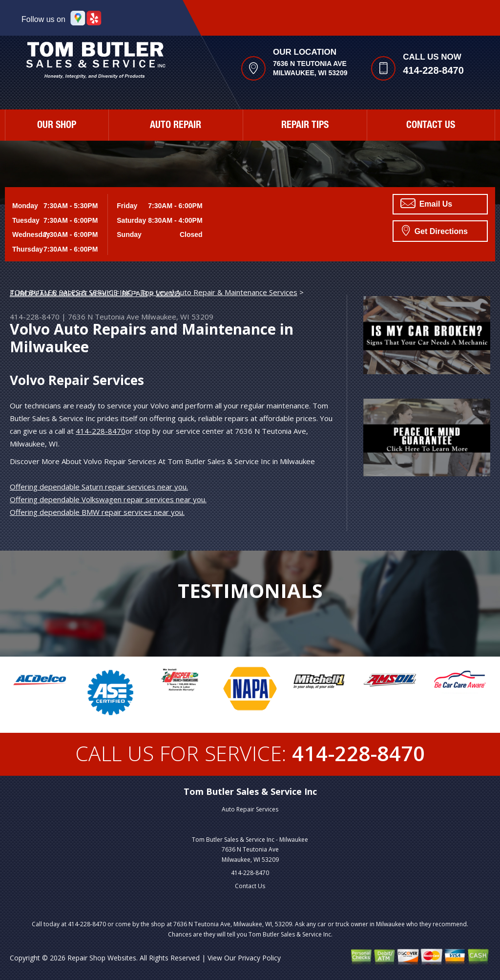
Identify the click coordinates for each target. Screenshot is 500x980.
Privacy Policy (259, 958)
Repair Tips (305, 126)
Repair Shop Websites (102, 958)
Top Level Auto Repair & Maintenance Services (219, 292)
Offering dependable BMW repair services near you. (97, 512)
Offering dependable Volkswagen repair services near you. (108, 499)
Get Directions (435, 230)
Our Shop (57, 126)
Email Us (426, 203)
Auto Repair (176, 126)
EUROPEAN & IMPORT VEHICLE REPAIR (79, 293)
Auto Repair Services (250, 809)
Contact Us (431, 126)
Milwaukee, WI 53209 (177, 317)
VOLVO (168, 293)
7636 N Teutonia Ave (104, 317)
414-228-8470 (433, 70)
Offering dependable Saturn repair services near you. (99, 487)
